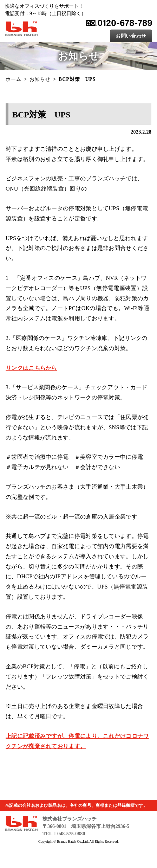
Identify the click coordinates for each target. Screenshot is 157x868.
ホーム (14, 79)
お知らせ (40, 79)
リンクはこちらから (31, 368)
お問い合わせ (131, 36)
